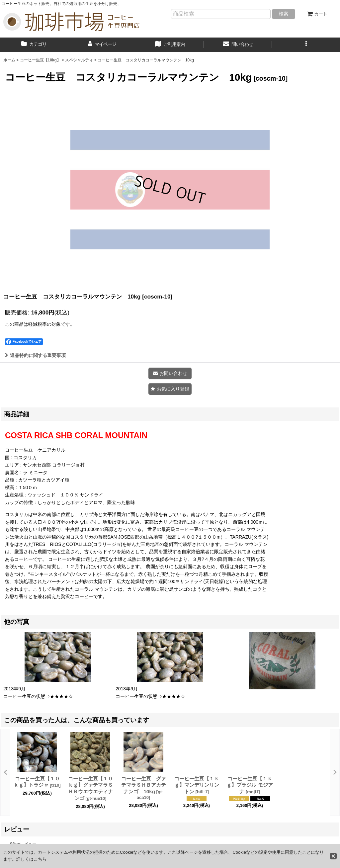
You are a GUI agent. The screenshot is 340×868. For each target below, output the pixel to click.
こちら (40, 859)
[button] (306, 45)
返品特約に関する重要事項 (35, 355)
